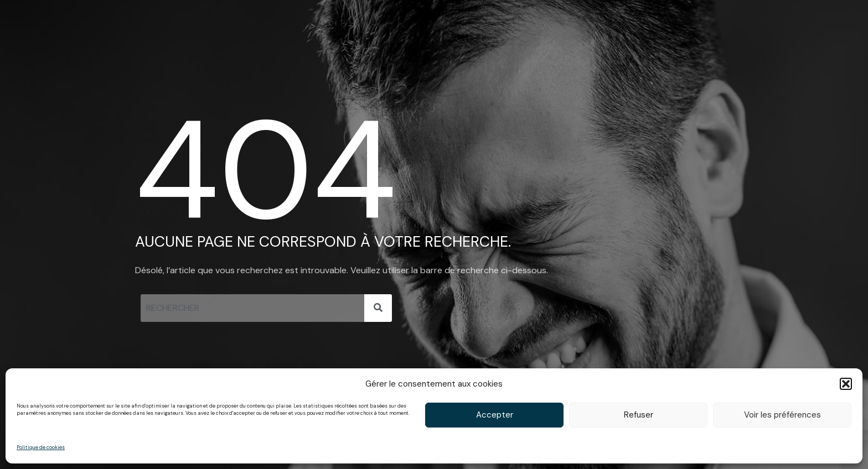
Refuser (639, 415)
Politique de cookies (41, 447)
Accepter (495, 415)
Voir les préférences (782, 415)
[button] (846, 384)
